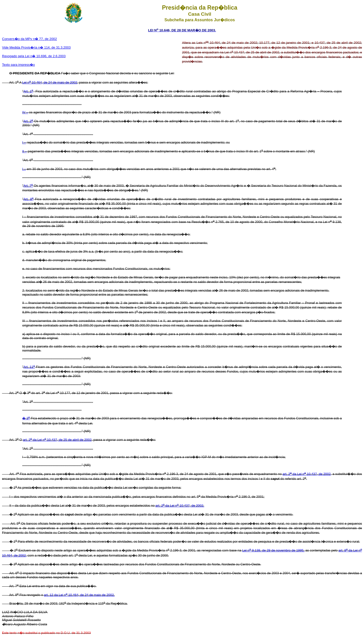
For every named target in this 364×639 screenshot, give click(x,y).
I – (24, 142)
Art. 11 (29, 367)
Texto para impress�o (18, 65)
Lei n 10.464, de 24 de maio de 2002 (50, 82)
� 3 (26, 418)
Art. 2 (28, 121)
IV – (25, 112)
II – (25, 151)
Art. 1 (28, 91)
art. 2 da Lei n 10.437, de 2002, (307, 474)
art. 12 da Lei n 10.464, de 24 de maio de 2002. (79, 595)
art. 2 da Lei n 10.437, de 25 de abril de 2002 (57, 440)
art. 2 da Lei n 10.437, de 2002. (180, 506)
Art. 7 (28, 186)
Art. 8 (29, 199)
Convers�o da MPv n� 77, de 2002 (29, 39)
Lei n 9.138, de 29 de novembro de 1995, (273, 550)
